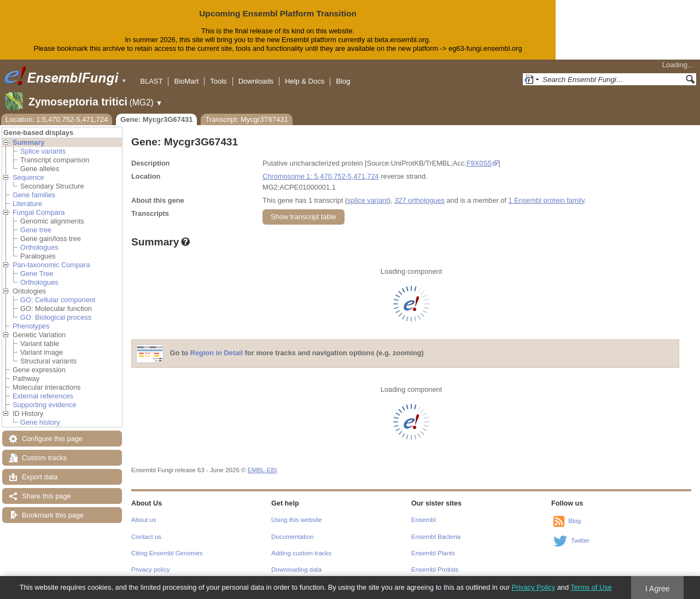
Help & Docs (305, 81)
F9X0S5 (479, 163)
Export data (40, 477)
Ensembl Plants (433, 553)
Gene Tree (37, 274)
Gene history (40, 422)
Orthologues (39, 247)
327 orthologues (419, 200)
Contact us (146, 537)
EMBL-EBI (262, 470)
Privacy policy (150, 569)
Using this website (297, 520)
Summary (28, 142)
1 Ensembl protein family (547, 200)
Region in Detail (217, 353)
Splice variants (43, 151)
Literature (27, 204)
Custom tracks (44, 458)
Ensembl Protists (435, 569)
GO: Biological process (56, 317)
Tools (218, 81)
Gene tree (36, 230)
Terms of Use (591, 587)
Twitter (580, 541)
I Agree (658, 589)
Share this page (46, 496)
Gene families (34, 195)
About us (144, 520)
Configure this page (52, 439)
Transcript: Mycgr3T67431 (246, 119)
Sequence (28, 177)
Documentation (292, 537)
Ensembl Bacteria (436, 537)
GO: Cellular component (58, 300)
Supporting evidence (45, 405)
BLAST (151, 81)
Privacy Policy (533, 587)
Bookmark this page (53, 515)
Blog (343, 81)
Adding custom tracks (301, 553)
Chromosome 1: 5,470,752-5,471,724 (321, 176)
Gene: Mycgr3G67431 (156, 119)
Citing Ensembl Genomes (167, 553)
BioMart (186, 81)
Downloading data (296, 569)
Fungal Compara (39, 212)
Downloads (256, 81)
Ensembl (424, 520)
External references (43, 396)
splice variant (368, 200)
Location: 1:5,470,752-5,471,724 (57, 119)
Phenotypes (31, 326)
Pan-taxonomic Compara (51, 265)
